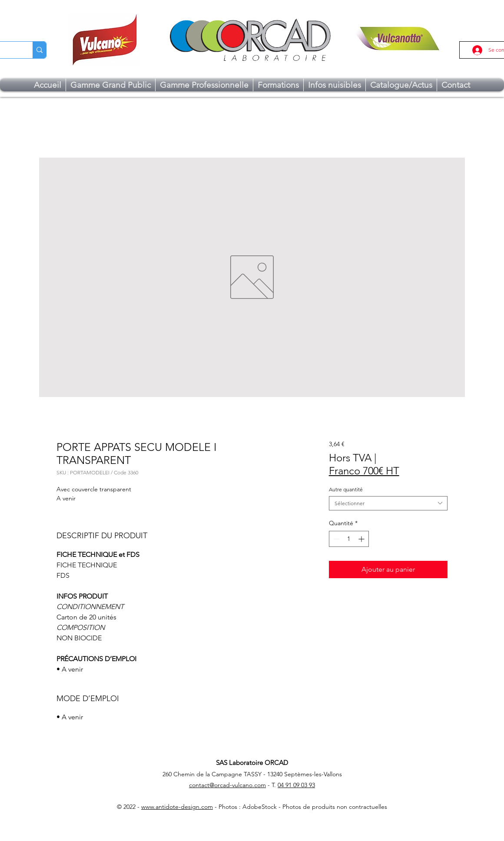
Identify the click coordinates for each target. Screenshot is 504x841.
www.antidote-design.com (177, 807)
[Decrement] (336, 539)
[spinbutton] (349, 539)
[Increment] (362, 539)
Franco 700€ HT (364, 471)
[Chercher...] (39, 50)
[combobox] (388, 503)
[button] (111, 85)
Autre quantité (346, 489)
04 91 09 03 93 (296, 785)
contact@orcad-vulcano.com (227, 785)
